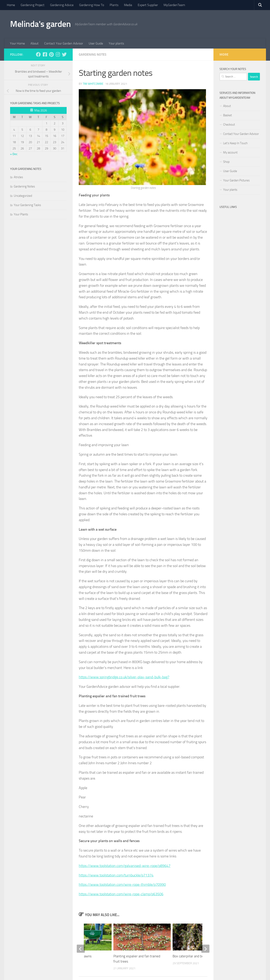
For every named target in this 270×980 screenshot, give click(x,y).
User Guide (96, 43)
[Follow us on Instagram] (58, 54)
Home (11, 5)
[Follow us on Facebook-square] (45, 54)
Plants (114, 5)
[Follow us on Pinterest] (51, 54)
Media (128, 5)
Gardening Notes (93, 55)
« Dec (14, 154)
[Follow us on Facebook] (38, 54)
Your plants (116, 43)
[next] (205, 949)
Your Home (17, 43)
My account (230, 152)
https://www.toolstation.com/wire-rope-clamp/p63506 (121, 894)
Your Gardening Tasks (27, 205)
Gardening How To (92, 5)
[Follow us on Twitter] (64, 54)
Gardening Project (33, 5)
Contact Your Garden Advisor (64, 43)
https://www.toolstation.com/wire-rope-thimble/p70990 (122, 885)
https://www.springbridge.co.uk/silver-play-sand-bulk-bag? (124, 677)
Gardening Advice (62, 5)
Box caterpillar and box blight (194, 956)
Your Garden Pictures (236, 180)
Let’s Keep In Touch (235, 143)
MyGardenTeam (174, 5)
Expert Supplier (148, 5)
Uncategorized (23, 196)
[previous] (81, 949)
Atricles (18, 177)
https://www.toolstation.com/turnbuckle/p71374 (116, 875)
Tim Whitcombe (93, 84)
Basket (227, 115)
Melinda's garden (40, 24)
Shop (226, 162)
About (35, 43)
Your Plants (21, 214)
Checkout (229, 125)
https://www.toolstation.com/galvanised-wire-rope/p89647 (125, 866)
